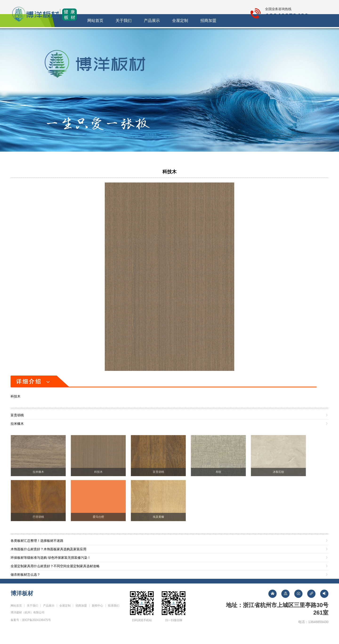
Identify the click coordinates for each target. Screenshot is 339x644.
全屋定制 (169, 35)
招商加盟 (198, 35)
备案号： (31, 633)
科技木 (169, 185)
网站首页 (85, 35)
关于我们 (113, 35)
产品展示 (141, 35)
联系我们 (254, 35)
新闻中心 (226, 35)
